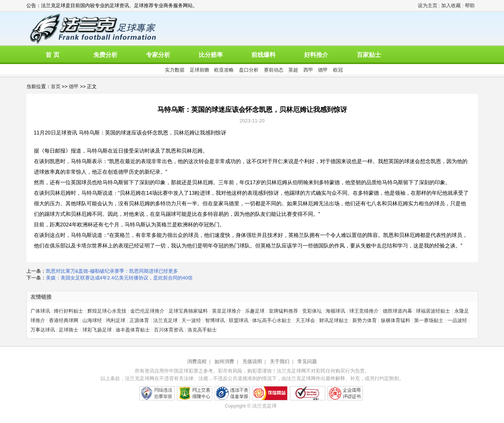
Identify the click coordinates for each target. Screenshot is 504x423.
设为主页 (428, 5)
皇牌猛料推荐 (283, 311)
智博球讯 (215, 320)
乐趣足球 (255, 311)
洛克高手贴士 (202, 330)
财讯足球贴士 (334, 320)
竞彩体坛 (312, 311)
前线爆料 (263, 55)
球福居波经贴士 (433, 311)
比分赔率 (211, 55)
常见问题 (307, 361)
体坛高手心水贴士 (272, 320)
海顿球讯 (335, 311)
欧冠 (338, 70)
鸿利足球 (116, 320)
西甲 (308, 70)
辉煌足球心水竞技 (107, 311)
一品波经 (457, 320)
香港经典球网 (64, 320)
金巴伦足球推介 (147, 311)
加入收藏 (451, 5)
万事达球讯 (43, 330)
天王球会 (305, 320)
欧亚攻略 (224, 70)
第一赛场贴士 (429, 320)
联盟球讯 (239, 320)
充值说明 (252, 361)
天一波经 (191, 320)
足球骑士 (69, 330)
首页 (56, 86)
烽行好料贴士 (69, 311)
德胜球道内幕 (397, 311)
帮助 (470, 5)
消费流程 (197, 361)
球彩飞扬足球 (97, 330)
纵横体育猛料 (396, 320)
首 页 (52, 55)
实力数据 (175, 70)
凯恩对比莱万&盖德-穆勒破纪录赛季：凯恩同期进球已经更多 (112, 271)
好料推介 (316, 55)
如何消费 (224, 361)
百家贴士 (369, 55)
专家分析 (158, 55)
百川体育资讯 (169, 330)
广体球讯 (40, 311)
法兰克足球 (165, 320)
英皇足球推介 (227, 311)
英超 (293, 70)
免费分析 (105, 55)
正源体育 (139, 320)
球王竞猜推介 (364, 311)
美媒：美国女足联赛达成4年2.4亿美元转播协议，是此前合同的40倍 (120, 278)
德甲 (323, 70)
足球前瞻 (199, 70)
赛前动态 (274, 70)
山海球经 (92, 320)
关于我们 (280, 361)
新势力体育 (365, 320)
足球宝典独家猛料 (188, 311)
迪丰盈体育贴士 (133, 330)
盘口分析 (249, 70)
